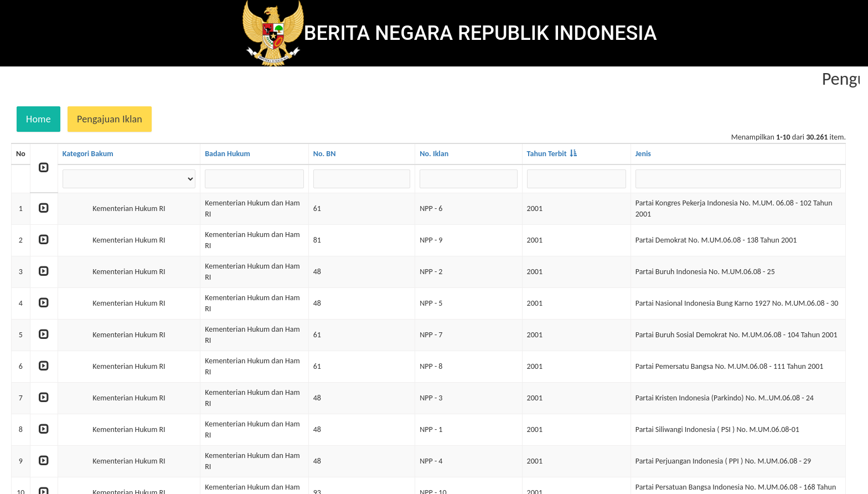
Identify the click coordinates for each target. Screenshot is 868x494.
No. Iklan (434, 154)
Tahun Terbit (547, 154)
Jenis (643, 154)
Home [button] (38, 119)
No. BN (325, 154)
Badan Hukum (228, 154)
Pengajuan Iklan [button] (110, 119)
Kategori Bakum (88, 154)
